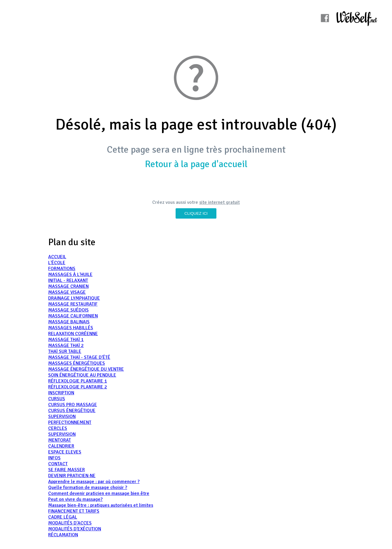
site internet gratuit (220, 202)
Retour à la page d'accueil (196, 164)
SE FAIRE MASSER (67, 470)
